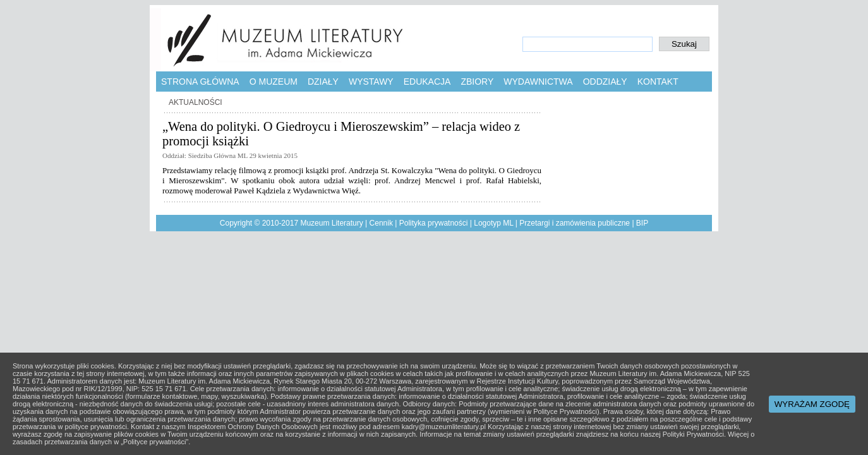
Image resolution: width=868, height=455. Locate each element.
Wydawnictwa (538, 82)
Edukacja (427, 82)
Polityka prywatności (434, 223)
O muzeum (274, 82)
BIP (642, 223)
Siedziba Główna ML (218, 155)
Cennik (381, 223)
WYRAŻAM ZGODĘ (812, 404)
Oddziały (605, 82)
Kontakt (658, 82)
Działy (323, 82)
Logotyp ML (493, 223)
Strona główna (200, 82)
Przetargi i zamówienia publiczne (575, 223)
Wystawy (371, 82)
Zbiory (477, 82)
